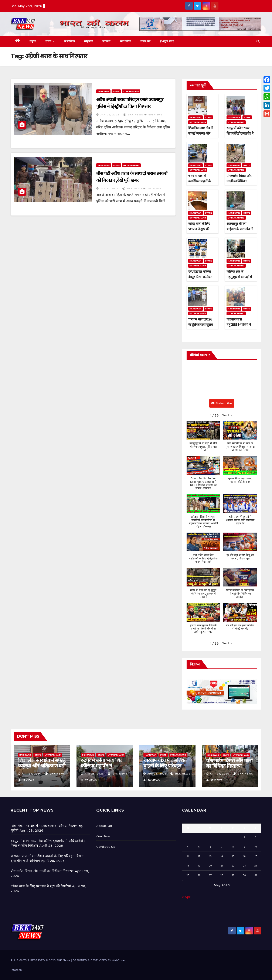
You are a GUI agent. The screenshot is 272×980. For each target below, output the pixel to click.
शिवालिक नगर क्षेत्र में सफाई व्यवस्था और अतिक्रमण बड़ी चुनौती (201, 133)
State (116, 91)
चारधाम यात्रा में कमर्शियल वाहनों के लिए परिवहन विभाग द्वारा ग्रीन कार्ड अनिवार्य (165, 768)
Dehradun (103, 165)
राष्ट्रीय (33, 41)
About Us (104, 826)
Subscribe (222, 403)
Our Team (104, 836)
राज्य (50, 41)
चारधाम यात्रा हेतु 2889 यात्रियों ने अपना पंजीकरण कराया (240, 325)
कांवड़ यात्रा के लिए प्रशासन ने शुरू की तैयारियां (199, 229)
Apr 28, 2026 (31, 774)
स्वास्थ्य (106, 41)
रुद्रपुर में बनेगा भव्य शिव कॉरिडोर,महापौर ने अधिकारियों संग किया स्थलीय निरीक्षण (101, 768)
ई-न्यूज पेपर (167, 41)
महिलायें (89, 41)
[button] (258, 41)
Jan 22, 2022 (110, 115)
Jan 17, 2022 (109, 188)
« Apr (186, 897)
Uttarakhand (131, 91)
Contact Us (106, 847)
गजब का (146, 41)
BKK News (133, 115)
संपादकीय (126, 41)
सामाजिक (69, 41)
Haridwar (103, 91)
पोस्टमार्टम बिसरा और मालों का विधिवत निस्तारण (239, 181)
